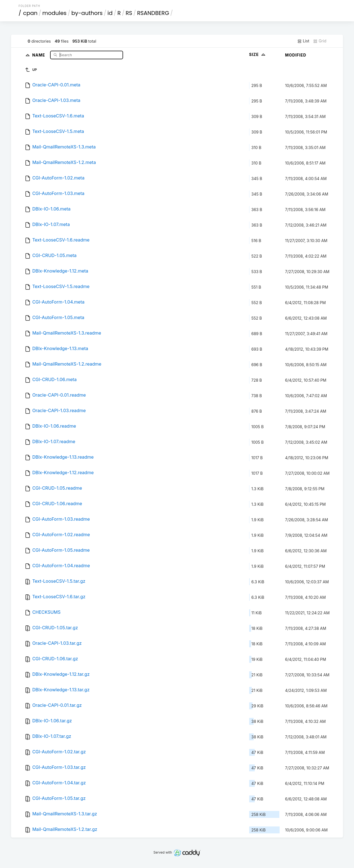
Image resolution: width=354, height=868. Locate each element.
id (110, 13)
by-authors (87, 13)
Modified (296, 55)
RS (129, 13)
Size (258, 54)
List (303, 41)
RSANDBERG (153, 13)
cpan (30, 13)
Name (39, 55)
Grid (320, 41)
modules (54, 13)
